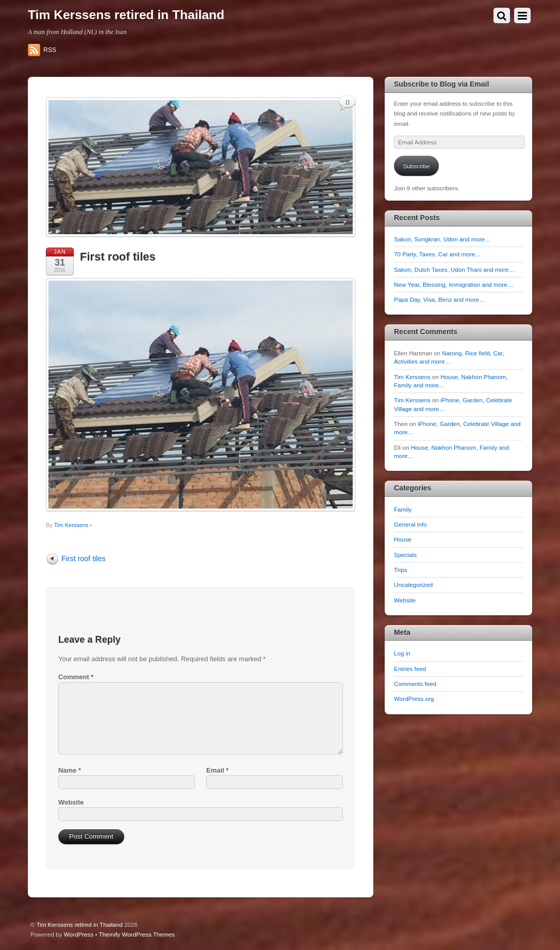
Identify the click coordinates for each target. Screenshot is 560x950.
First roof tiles (118, 257)
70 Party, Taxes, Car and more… (438, 254)
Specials (405, 555)
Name (70, 770)
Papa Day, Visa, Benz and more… (439, 299)
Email (217, 770)
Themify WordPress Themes (137, 934)
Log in (402, 653)
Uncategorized (413, 585)
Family (403, 509)
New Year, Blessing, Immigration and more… (454, 284)
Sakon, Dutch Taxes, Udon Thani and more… (454, 269)
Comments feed (415, 684)
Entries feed (410, 669)
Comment (76, 677)
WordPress (79, 934)
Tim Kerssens (71, 525)
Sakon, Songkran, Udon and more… (442, 239)
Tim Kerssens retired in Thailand (80, 924)
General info (410, 524)
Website (71, 802)
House (403, 539)
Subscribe (417, 166)
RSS (50, 50)
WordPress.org (414, 699)
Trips (400, 570)
